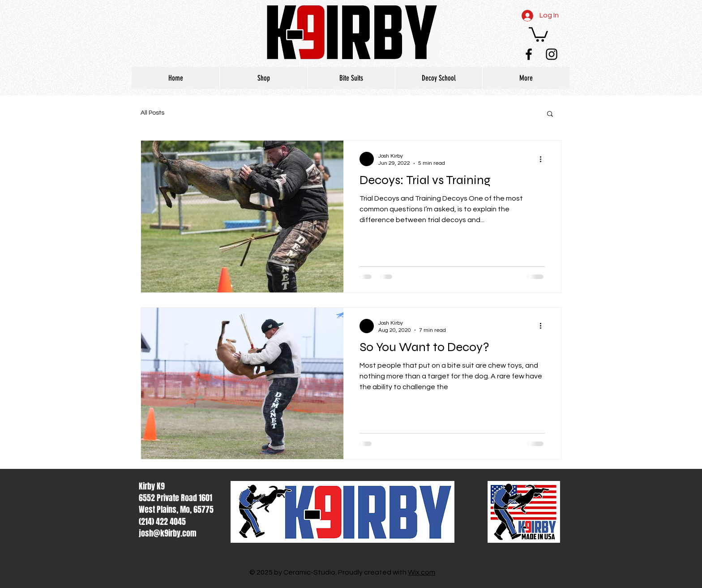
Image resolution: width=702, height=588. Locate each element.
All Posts (152, 113)
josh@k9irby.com (168, 533)
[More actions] (544, 159)
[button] (538, 34)
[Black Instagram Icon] (552, 54)
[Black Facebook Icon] (529, 54)
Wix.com (422, 572)
